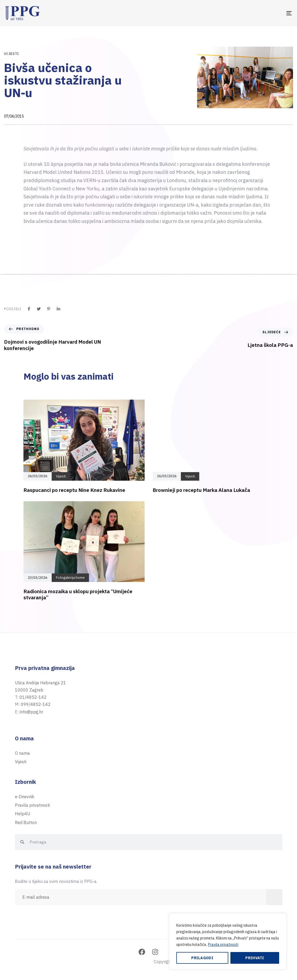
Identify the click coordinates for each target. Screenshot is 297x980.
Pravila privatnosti (223, 945)
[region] (228, 941)
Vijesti (11, 54)
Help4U (23, 814)
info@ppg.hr (31, 712)
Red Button (26, 822)
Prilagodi (202, 958)
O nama (22, 753)
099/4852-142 (36, 704)
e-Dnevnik (25, 797)
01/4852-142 (33, 697)
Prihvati (255, 958)
